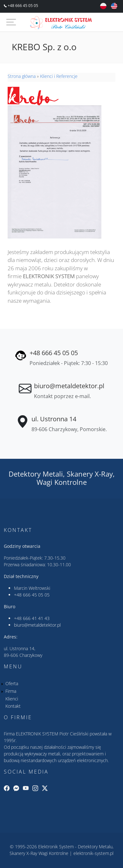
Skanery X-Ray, (91, 474)
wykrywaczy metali (42, 754)
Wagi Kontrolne (62, 482)
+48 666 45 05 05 (22, 6)
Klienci (12, 699)
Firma (11, 691)
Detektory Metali (36, 474)
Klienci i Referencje (59, 76)
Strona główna (22, 76)
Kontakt (13, 706)
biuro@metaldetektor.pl (69, 386)
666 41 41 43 (36, 618)
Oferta (12, 683)
